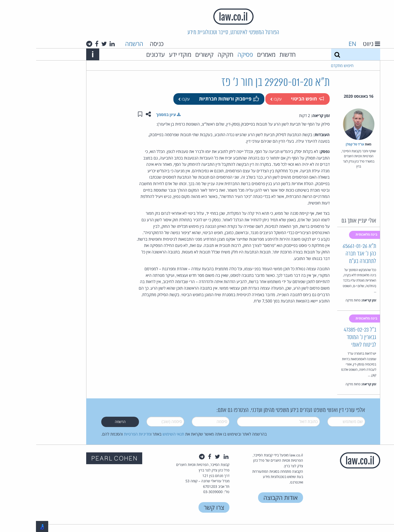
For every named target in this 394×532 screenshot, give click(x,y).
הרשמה (98, 44)
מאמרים (230, 54)
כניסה (120, 44)
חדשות (251, 54)
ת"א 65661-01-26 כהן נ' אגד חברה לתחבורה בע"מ (323, 254)
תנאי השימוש (137, 434)
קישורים (168, 54)
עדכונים (119, 54)
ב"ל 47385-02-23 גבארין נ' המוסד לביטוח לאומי (324, 337)
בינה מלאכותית (331, 234)
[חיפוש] (301, 54)
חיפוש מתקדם (306, 66)
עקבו (240, 99)
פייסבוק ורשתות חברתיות (192, 99)
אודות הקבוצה (244, 497)
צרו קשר (178, 507)
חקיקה (189, 54)
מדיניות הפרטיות (101, 434)
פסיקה (209, 54)
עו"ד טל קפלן (319, 144)
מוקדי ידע (144, 54)
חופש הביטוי (271, 99)
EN (316, 44)
